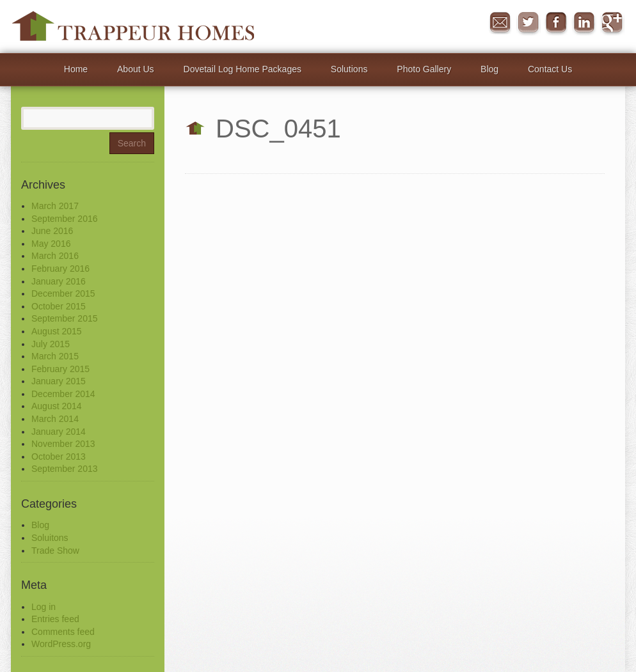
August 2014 (57, 406)
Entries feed (55, 619)
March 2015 (55, 356)
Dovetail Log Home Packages (242, 69)
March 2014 (55, 419)
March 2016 (55, 256)
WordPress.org (61, 644)
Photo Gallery (424, 69)
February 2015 (60, 369)
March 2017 (55, 206)
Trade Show (55, 551)
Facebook (556, 23)
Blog (489, 69)
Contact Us (550, 69)
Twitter (528, 23)
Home (76, 69)
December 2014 (63, 394)
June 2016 (52, 231)
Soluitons (50, 538)
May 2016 (51, 244)
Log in (44, 607)
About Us (136, 69)
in (584, 23)
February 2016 (60, 269)
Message (500, 23)
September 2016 (65, 219)
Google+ (612, 23)
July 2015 (51, 344)
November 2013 (63, 444)
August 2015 (57, 331)
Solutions (349, 69)
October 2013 (59, 457)
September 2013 (65, 469)
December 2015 (63, 293)
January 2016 (59, 281)
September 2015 (65, 318)
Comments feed (63, 632)
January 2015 (59, 381)
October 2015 (59, 306)
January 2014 (59, 432)
